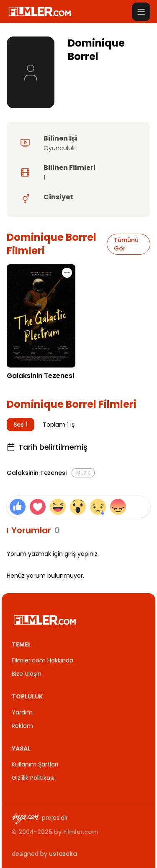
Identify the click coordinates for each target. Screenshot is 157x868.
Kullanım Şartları (35, 764)
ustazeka (63, 854)
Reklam (22, 726)
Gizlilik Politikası (33, 778)
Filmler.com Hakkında (42, 660)
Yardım (22, 712)
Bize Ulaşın (27, 674)
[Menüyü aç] (141, 12)
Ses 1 (21, 425)
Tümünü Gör (126, 244)
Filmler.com (81, 832)
